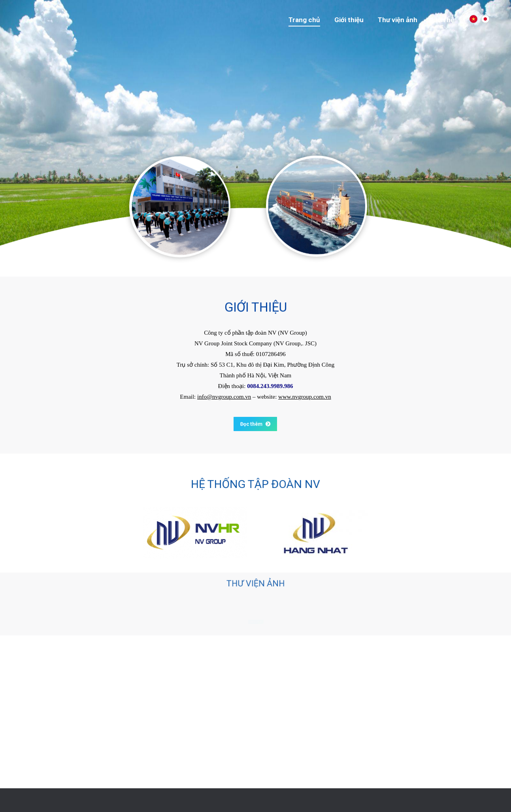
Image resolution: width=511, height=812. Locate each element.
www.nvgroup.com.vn (305, 397)
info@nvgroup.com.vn (224, 397)
